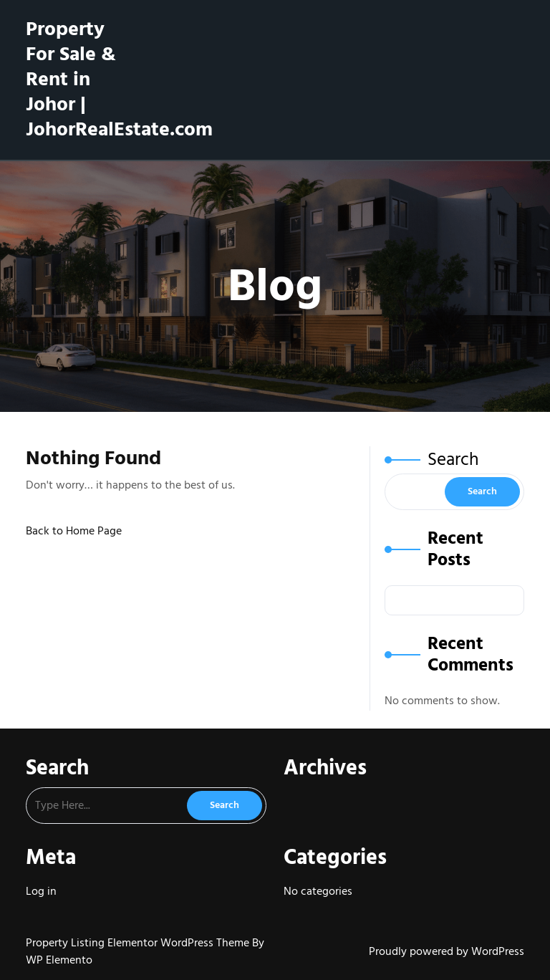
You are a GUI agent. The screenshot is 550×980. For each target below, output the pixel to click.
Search (453, 460)
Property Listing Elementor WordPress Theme (139, 943)
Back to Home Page (74, 531)
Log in (41, 891)
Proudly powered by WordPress (447, 951)
